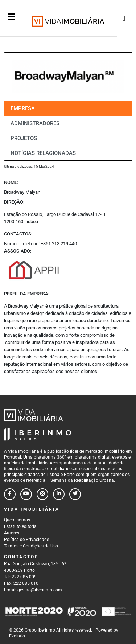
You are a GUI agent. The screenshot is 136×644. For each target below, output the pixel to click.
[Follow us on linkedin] (59, 494)
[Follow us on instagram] (42, 494)
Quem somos (17, 520)
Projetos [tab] (24, 138)
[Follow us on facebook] (10, 494)
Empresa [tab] (23, 108)
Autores (12, 533)
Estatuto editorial (21, 526)
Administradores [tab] (35, 123)
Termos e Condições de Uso (31, 546)
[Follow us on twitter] (75, 494)
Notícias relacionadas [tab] (43, 153)
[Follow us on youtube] (26, 494)
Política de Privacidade (26, 540)
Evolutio (17, 636)
